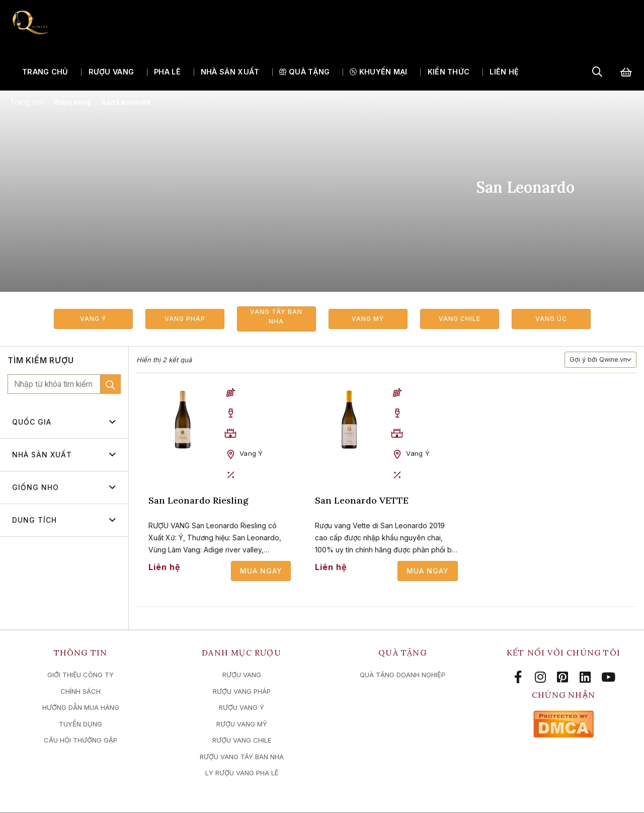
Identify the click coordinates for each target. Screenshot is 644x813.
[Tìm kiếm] (597, 72)
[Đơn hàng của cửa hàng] (600, 361)
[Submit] (111, 385)
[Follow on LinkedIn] (587, 678)
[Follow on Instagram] (542, 678)
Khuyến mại (378, 72)
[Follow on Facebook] (520, 678)
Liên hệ (504, 72)
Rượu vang (111, 72)
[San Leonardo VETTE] (349, 420)
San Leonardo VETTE (362, 501)
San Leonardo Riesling (198, 501)
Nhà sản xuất (230, 72)
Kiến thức (449, 72)
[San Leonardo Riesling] (183, 420)
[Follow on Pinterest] (565, 678)
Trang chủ (45, 72)
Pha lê (167, 72)
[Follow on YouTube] (608, 678)
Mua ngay (261, 571)
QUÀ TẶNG (304, 72)
